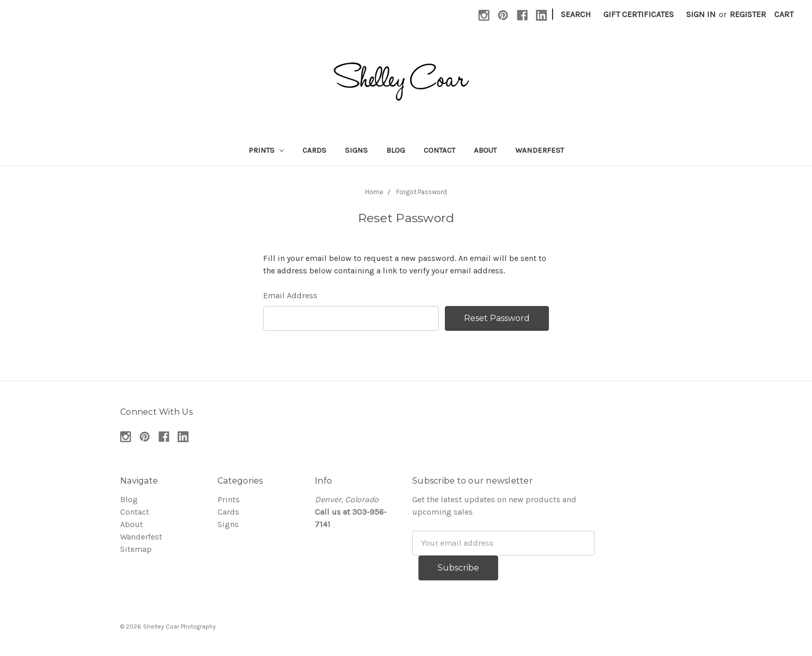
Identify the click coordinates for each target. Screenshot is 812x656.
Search (576, 14)
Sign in (701, 14)
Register (748, 14)
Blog (396, 150)
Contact (439, 150)
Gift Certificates (639, 14)
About (485, 150)
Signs (356, 150)
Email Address (290, 295)
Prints (266, 150)
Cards (314, 150)
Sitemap (136, 549)
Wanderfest (540, 150)
